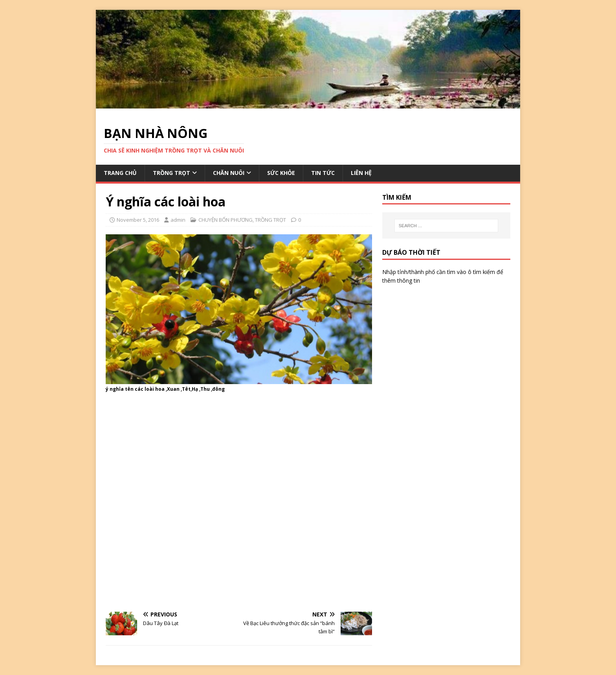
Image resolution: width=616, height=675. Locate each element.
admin (178, 220)
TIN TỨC (323, 173)
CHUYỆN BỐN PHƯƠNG (225, 220)
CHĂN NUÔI (229, 173)
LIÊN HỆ (361, 173)
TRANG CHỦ (120, 173)
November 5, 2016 (138, 220)
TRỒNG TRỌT (171, 173)
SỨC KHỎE (281, 173)
